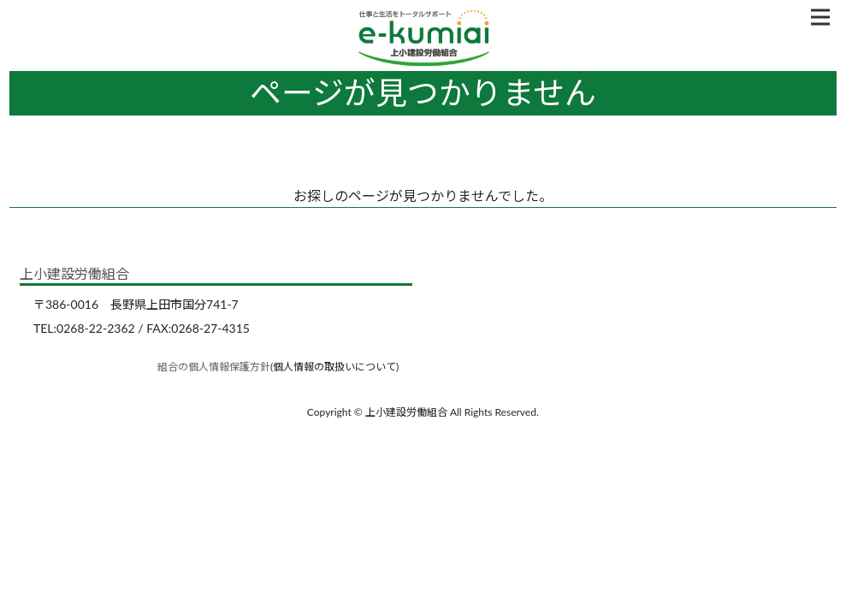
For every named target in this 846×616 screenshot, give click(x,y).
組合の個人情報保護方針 (214, 367)
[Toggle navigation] (820, 17)
